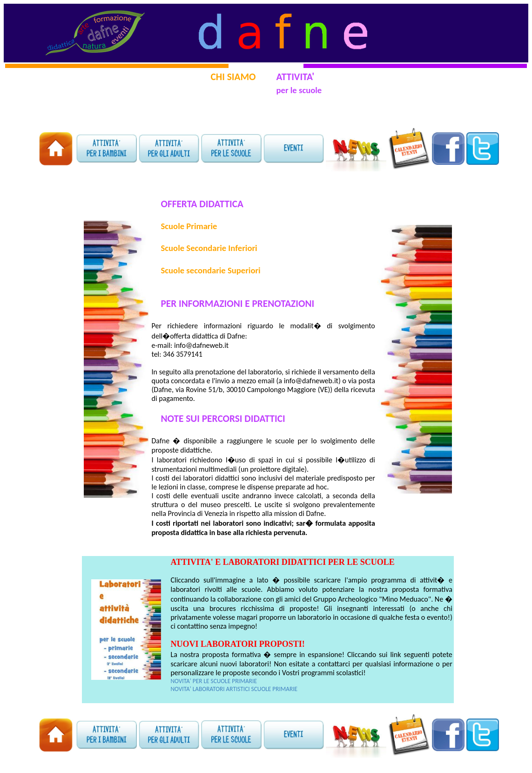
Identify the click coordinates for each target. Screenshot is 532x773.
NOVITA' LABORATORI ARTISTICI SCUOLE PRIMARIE (234, 689)
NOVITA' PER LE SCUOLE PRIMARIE (214, 681)
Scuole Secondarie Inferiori (209, 248)
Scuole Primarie (189, 226)
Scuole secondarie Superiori (210, 270)
